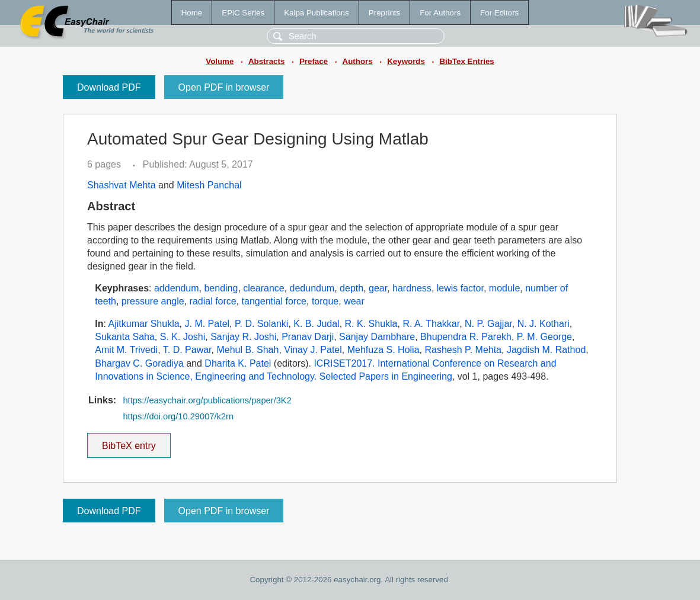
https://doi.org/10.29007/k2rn (178, 416)
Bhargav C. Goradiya (139, 363)
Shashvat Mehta (122, 185)
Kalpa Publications (317, 13)
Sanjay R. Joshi (243, 337)
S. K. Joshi (183, 337)
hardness (412, 288)
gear (378, 288)
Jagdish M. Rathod (546, 350)
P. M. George (544, 337)
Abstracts (266, 61)
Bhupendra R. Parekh (466, 337)
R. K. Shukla (371, 324)
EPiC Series (243, 13)
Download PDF (109, 87)
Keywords (406, 61)
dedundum (312, 288)
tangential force (274, 301)
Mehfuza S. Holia (383, 350)
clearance (263, 288)
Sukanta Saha (125, 337)
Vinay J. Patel (313, 350)
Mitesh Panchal (209, 185)
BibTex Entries (466, 61)
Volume (220, 61)
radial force (213, 301)
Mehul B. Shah (247, 350)
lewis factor (460, 288)
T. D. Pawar (187, 350)
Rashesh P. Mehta (463, 350)
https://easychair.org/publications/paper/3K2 (207, 400)
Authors (358, 61)
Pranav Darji (308, 337)
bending (221, 288)
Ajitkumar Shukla (144, 324)
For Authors (440, 13)
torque (325, 301)
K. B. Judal (316, 324)
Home (192, 13)
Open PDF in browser (224, 87)
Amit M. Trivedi (126, 350)
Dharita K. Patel (238, 363)
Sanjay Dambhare (377, 337)
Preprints (384, 13)
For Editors (499, 13)
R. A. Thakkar (431, 324)
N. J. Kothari (544, 324)
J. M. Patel (207, 324)
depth (351, 288)
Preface (314, 61)
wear (354, 301)
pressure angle (153, 301)
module (504, 288)
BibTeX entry (129, 442)
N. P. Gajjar (488, 324)
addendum (177, 288)
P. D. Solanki (261, 324)
